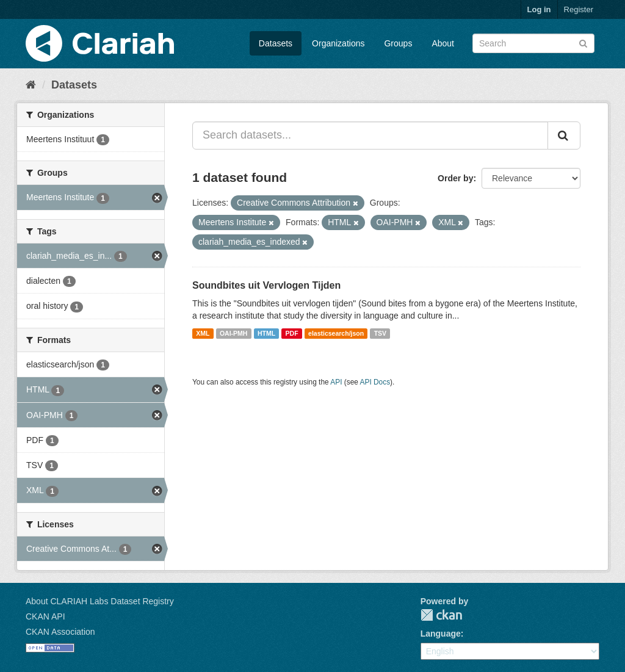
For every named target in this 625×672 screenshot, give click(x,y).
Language (441, 634)
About (443, 43)
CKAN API (45, 616)
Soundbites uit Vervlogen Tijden (266, 285)
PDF (292, 333)
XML (203, 333)
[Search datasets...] (370, 135)
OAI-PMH (234, 333)
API (336, 382)
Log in (539, 9)
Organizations (338, 43)
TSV (380, 333)
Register (579, 9)
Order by (455, 178)
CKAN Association (60, 632)
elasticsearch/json (336, 333)
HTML (266, 333)
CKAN (441, 615)
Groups (398, 43)
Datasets (276, 43)
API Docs (375, 382)
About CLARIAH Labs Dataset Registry (100, 601)
